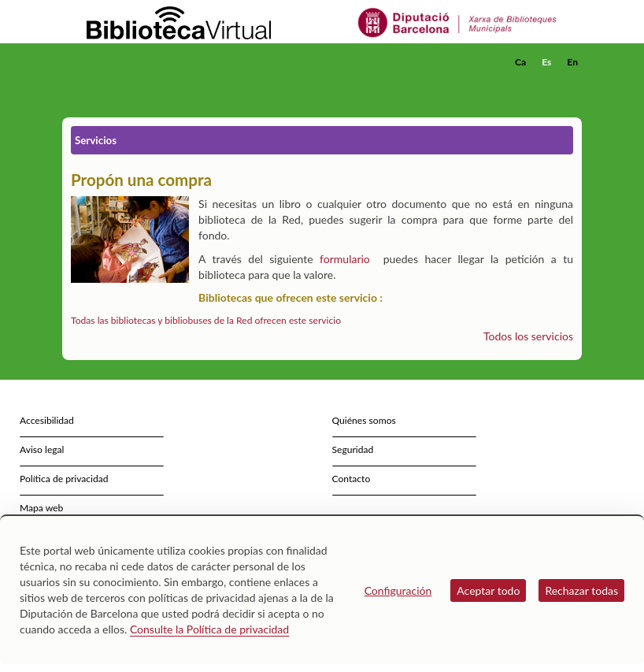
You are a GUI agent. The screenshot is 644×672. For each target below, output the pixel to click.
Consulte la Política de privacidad (209, 629)
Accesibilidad (47, 420)
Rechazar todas (581, 590)
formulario (345, 259)
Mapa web (41, 508)
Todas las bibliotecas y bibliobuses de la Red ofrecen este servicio (206, 320)
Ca (520, 62)
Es (546, 62)
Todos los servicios (528, 336)
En (572, 62)
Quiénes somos (364, 420)
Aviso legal (42, 449)
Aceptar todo (488, 590)
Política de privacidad (64, 479)
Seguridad (353, 449)
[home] (125, 62)
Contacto (352, 479)
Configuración (398, 590)
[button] (573, 84)
